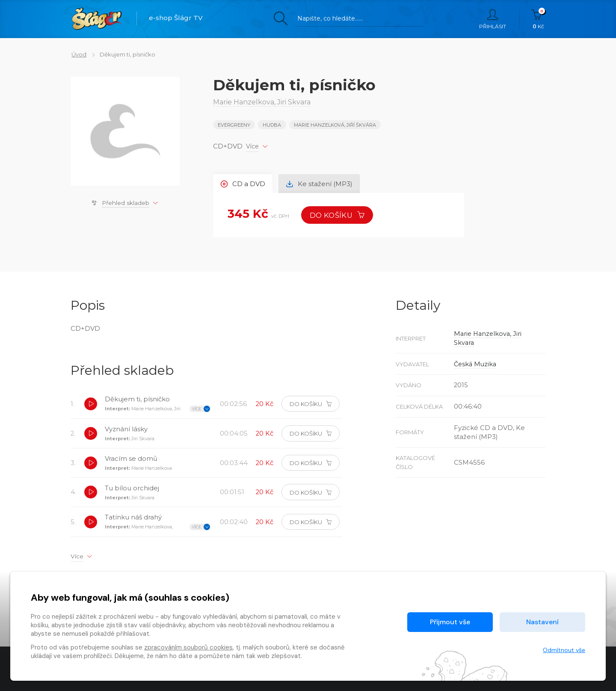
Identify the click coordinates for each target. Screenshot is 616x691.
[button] (91, 404)
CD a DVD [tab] (243, 183)
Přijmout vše (450, 622)
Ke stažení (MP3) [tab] (320, 183)
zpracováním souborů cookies (188, 647)
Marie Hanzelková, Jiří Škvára (335, 125)
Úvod (78, 54)
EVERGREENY (234, 125)
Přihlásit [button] (493, 19)
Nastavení (542, 622)
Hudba (272, 125)
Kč (538, 19)
